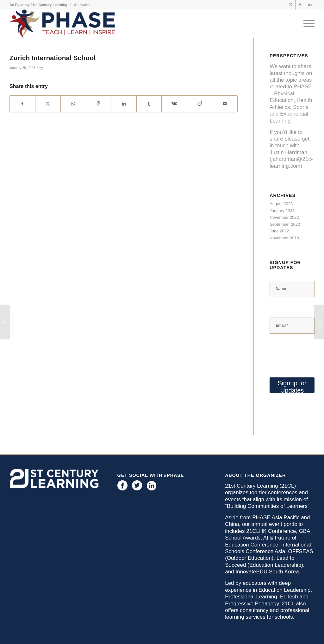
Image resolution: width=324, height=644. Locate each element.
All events (82, 5)
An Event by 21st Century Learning (38, 5)
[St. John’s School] (319, 322)
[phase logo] (62, 24)
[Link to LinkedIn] (310, 5)
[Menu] (307, 24)
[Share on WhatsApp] (73, 104)
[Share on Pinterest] (99, 104)
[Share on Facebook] (22, 104)
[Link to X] (291, 5)
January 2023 (282, 211)
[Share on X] (48, 104)
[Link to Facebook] (300, 5)
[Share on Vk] (174, 104)
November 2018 (284, 238)
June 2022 (279, 231)
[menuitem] (40, 5)
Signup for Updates (292, 386)
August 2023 (281, 204)
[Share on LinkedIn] (124, 104)
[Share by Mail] (225, 104)
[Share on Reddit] (199, 104)
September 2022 (285, 224)
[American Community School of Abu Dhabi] (5, 322)
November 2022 (284, 217)
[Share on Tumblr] (149, 104)
